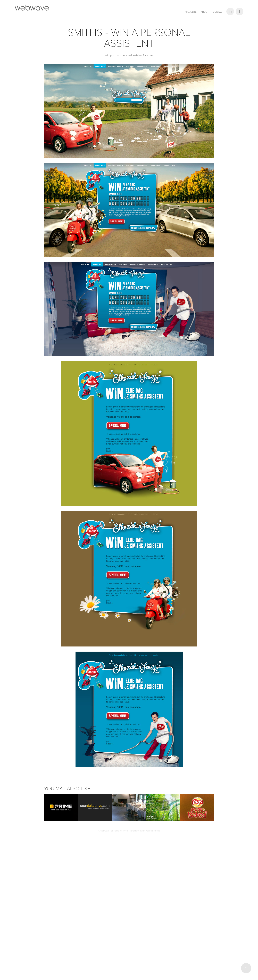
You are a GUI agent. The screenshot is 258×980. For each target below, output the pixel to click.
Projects (190, 12)
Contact (218, 12)
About (205, 12)
